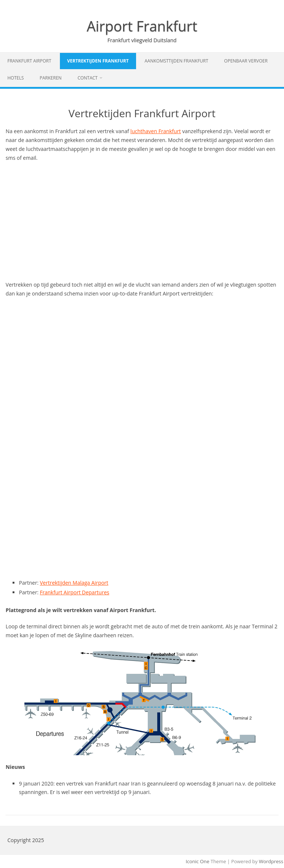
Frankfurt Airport (29, 61)
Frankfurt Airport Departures (75, 592)
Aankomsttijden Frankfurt (176, 61)
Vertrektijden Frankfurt (98, 61)
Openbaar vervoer (246, 61)
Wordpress (271, 861)
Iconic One (197, 861)
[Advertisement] (142, 221)
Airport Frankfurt (142, 26)
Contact (88, 78)
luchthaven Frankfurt (156, 131)
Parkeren (50, 78)
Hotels (16, 78)
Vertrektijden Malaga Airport (74, 583)
